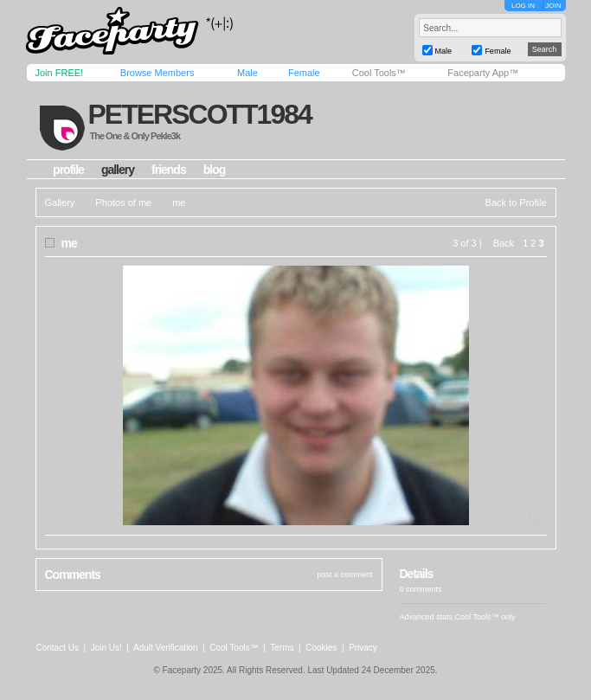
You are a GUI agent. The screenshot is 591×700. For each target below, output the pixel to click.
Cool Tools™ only (485, 617)
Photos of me (123, 202)
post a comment (344, 575)
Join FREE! (60, 73)
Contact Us (58, 648)
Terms (282, 648)
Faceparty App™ (483, 73)
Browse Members (157, 73)
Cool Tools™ (379, 73)
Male (247, 73)
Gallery (60, 202)
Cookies (321, 648)
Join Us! (106, 648)
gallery (118, 170)
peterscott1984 (199, 114)
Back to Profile (516, 202)
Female (304, 73)
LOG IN (523, 6)
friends (169, 170)
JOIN (553, 6)
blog (215, 170)
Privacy (363, 648)
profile (68, 170)
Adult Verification (166, 648)
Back (504, 243)
